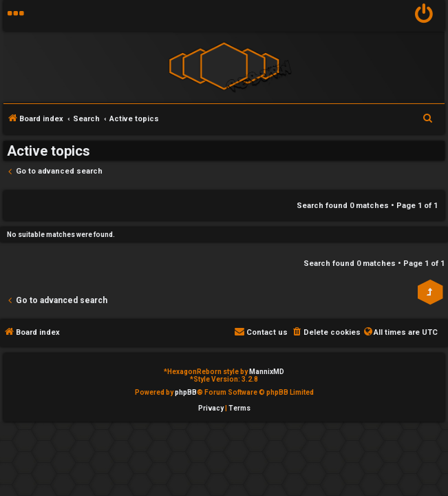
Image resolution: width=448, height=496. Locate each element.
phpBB (186, 392)
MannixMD (267, 372)
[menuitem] (424, 15)
